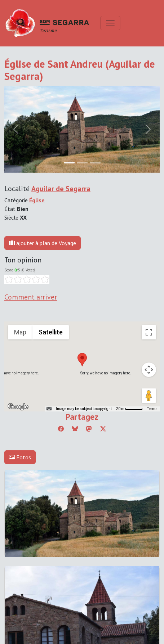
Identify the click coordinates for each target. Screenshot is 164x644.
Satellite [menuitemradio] (51, 332)
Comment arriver (31, 297)
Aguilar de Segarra (61, 189)
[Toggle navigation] (110, 23)
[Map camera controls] (149, 370)
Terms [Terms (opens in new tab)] (152, 409)
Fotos (20, 457)
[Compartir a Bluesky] (75, 429)
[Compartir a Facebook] (61, 429)
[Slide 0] (69, 163)
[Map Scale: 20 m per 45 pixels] (129, 409)
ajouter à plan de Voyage (43, 243)
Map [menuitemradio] (20, 332)
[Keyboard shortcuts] (49, 409)
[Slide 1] (82, 163)
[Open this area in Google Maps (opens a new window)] (18, 407)
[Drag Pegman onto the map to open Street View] (149, 396)
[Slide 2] (95, 163)
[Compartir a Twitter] (103, 429)
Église (37, 200)
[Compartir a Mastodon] (89, 429)
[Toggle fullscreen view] (149, 332)
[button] (82, 360)
